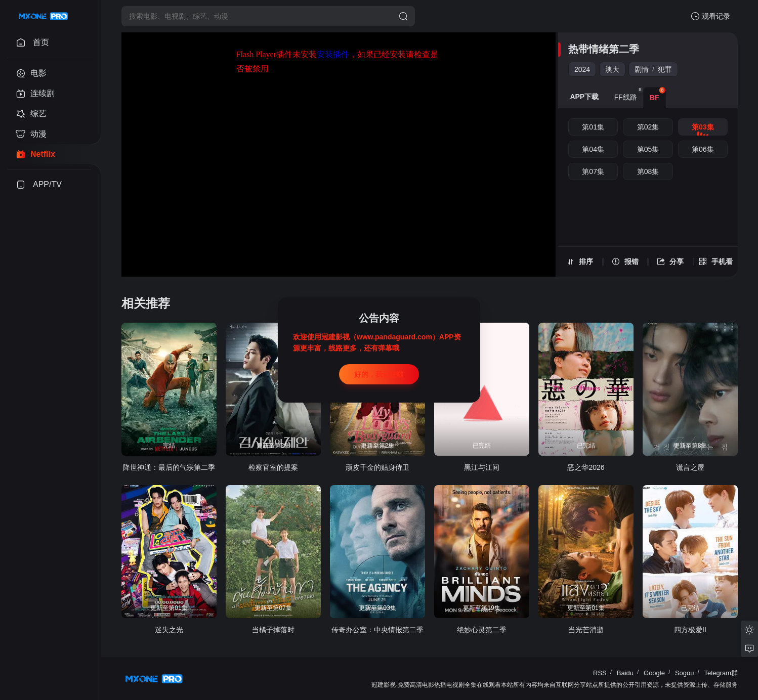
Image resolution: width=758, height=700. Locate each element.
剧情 (642, 69)
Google (654, 673)
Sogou (685, 673)
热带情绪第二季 (604, 49)
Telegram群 (721, 673)
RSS (600, 673)
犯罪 (665, 69)
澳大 (612, 69)
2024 (582, 69)
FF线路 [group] (629, 94)
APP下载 (584, 97)
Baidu (625, 673)
